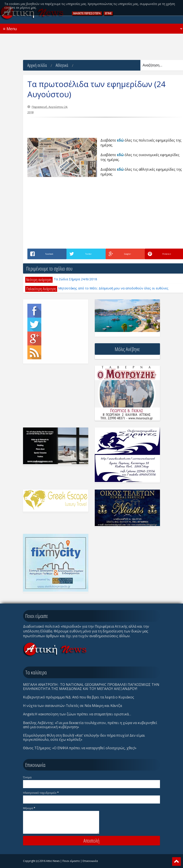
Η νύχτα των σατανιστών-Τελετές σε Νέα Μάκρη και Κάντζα (72, 706)
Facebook (34, 311)
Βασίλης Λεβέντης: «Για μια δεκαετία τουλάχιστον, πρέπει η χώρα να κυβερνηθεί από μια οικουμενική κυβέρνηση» (90, 725)
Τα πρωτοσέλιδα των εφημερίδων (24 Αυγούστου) (96, 89)
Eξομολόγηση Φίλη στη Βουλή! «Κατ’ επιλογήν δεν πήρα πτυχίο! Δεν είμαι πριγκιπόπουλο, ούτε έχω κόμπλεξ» (84, 737)
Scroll (176, 861)
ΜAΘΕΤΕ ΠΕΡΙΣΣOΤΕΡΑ (87, 13)
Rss (34, 352)
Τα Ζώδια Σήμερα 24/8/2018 (75, 279)
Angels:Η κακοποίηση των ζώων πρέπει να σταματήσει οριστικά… (77, 714)
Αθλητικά (62, 65)
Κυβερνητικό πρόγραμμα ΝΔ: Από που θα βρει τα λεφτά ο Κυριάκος (79, 697)
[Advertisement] (91, 43)
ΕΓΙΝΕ (108, 13)
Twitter (34, 325)
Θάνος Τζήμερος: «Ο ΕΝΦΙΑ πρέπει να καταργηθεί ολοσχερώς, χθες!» (80, 748)
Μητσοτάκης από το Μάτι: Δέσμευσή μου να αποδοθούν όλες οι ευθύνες (113, 288)
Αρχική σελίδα (37, 65)
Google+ (34, 338)
